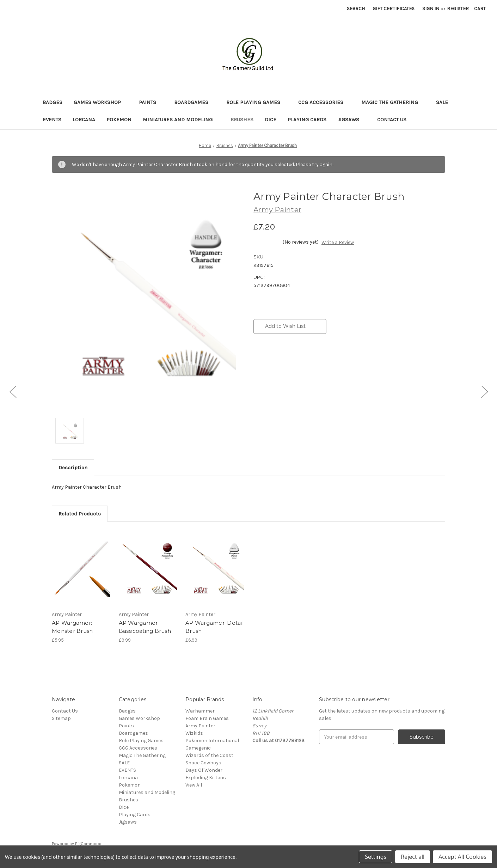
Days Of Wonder (204, 770)
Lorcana (84, 120)
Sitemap (61, 718)
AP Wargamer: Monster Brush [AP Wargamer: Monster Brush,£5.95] (72, 627)
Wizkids (194, 733)
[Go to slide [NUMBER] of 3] (13, 392)
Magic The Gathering (393, 102)
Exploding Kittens (206, 778)
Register (458, 9)
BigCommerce (89, 844)
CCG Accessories (324, 102)
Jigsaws (352, 120)
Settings (376, 857)
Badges (53, 102)
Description (73, 467)
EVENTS (52, 120)
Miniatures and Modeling (181, 120)
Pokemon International (212, 741)
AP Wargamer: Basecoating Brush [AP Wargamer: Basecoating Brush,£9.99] (145, 627)
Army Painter (200, 726)
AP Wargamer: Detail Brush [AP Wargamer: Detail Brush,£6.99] (214, 627)
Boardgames (195, 102)
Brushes (242, 120)
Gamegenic (198, 748)
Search (356, 9)
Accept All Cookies (462, 857)
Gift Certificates (394, 9)
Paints (151, 102)
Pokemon (119, 120)
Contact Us (392, 120)
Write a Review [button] (338, 242)
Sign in (431, 9)
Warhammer (200, 711)
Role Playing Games (257, 102)
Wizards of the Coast (209, 755)
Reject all (413, 857)
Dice (271, 120)
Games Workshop (101, 102)
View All (194, 785)
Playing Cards (307, 120)
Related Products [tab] (80, 514)
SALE (442, 102)
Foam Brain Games (207, 718)
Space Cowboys (203, 763)
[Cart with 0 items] (480, 9)
